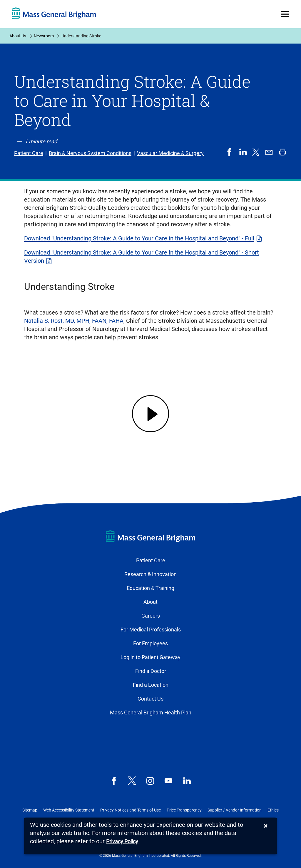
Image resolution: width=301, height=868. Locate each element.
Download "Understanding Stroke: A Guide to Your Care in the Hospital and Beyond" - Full (139, 238)
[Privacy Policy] (122, 842)
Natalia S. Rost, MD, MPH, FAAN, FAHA (74, 321)
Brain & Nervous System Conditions (90, 153)
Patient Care (29, 153)
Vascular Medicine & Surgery (170, 153)
